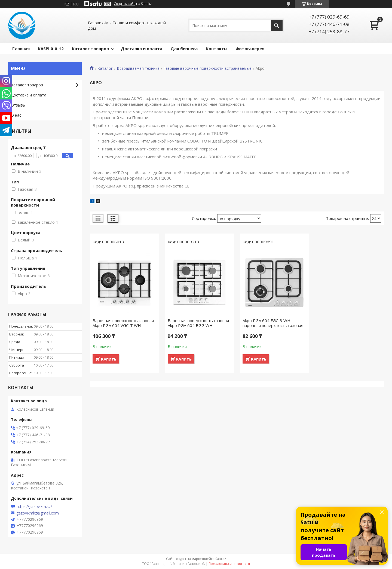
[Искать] (277, 25)
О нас (16, 115)
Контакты (217, 49)
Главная (21, 49)
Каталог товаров (90, 49)
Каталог (105, 68)
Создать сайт (124, 4)
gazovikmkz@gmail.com (38, 513)
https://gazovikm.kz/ (34, 507)
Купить (109, 359)
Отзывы (18, 105)
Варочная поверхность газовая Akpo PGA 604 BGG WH (198, 323)
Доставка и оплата (142, 49)
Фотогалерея (250, 49)
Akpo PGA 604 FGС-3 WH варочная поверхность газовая (273, 323)
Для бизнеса (184, 49)
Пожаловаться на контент (229, 564)
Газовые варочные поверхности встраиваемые (207, 68)
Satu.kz (221, 559)
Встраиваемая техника (138, 68)
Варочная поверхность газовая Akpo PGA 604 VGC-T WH (123, 323)
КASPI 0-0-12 (51, 49)
